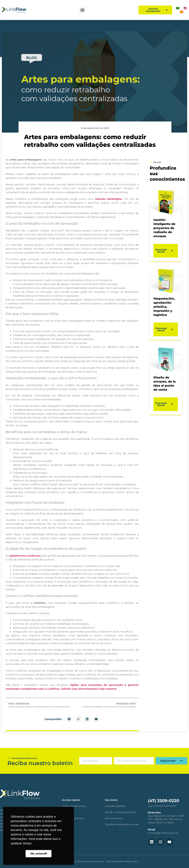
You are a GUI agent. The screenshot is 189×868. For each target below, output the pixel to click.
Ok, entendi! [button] (39, 854)
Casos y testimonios (74, 806)
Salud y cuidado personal (120, 812)
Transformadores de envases (122, 824)
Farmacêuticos (114, 818)
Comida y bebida (115, 806)
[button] (82, 10)
